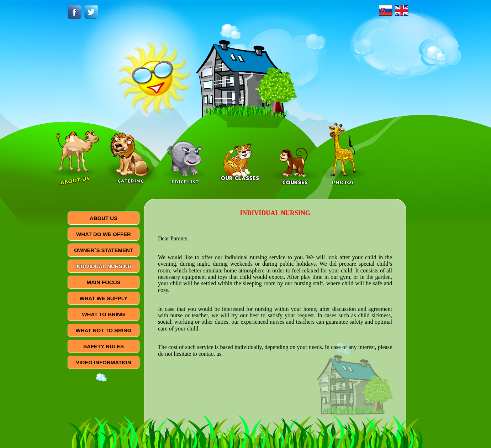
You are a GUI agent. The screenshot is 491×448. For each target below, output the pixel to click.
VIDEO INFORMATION (104, 362)
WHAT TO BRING (103, 314)
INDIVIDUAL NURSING (104, 266)
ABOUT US (104, 218)
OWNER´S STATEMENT (104, 250)
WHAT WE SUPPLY (103, 298)
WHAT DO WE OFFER (104, 234)
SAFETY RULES (104, 346)
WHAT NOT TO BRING (104, 330)
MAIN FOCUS (104, 282)
